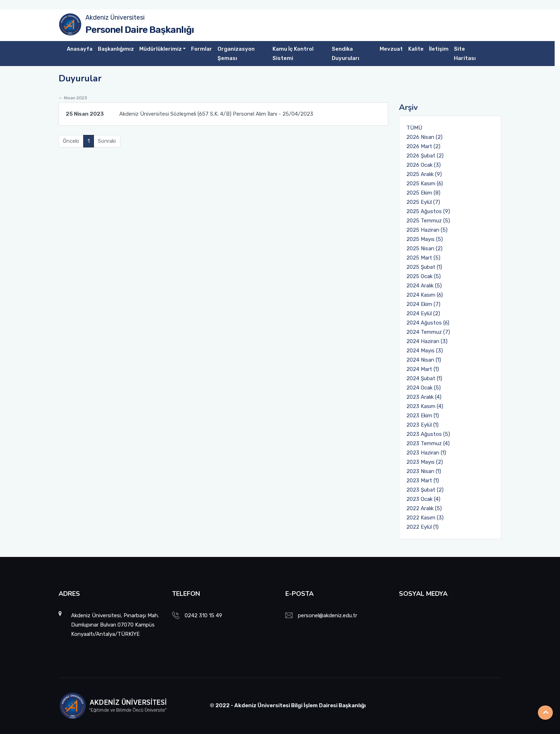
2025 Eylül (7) (423, 202)
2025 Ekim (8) (423, 193)
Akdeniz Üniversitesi (115, 17)
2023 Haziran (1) (426, 453)
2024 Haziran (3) (427, 341)
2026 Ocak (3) (424, 165)
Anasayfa (80, 49)
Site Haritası (465, 54)
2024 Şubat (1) (424, 378)
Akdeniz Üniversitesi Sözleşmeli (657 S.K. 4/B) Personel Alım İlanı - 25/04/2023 (189, 114)
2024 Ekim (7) (423, 304)
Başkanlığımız (116, 49)
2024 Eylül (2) (423, 313)
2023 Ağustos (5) (428, 434)
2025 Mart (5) (423, 258)
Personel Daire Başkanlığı (140, 30)
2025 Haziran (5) (427, 230)
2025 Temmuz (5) (428, 221)
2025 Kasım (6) (425, 183)
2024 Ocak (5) (424, 388)
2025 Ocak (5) (424, 276)
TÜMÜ (414, 128)
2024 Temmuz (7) (428, 332)
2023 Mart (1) (423, 481)
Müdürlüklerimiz (161, 49)
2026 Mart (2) (423, 146)
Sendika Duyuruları (346, 54)
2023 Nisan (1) (424, 471)
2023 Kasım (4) (425, 406)
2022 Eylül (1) (422, 527)
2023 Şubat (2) (425, 490)
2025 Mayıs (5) (425, 239)
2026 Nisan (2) (424, 137)
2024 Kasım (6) (425, 295)
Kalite (416, 49)
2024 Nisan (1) (424, 360)
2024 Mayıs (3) (425, 351)
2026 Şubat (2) (425, 156)
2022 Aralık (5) (424, 508)
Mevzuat (391, 49)
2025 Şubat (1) (424, 267)
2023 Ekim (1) (423, 416)
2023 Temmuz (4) (428, 443)
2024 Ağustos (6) (428, 323)
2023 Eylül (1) (422, 425)
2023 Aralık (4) (424, 397)
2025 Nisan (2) (424, 248)
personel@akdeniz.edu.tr (327, 615)
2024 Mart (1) (423, 369)
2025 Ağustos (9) (428, 211)
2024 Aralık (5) (424, 286)
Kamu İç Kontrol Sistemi (293, 54)
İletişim (439, 49)
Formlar (202, 49)
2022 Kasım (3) (425, 518)
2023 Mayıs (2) (425, 462)
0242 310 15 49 (203, 615)
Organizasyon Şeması (236, 54)
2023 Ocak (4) (423, 499)
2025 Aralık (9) (424, 174)
